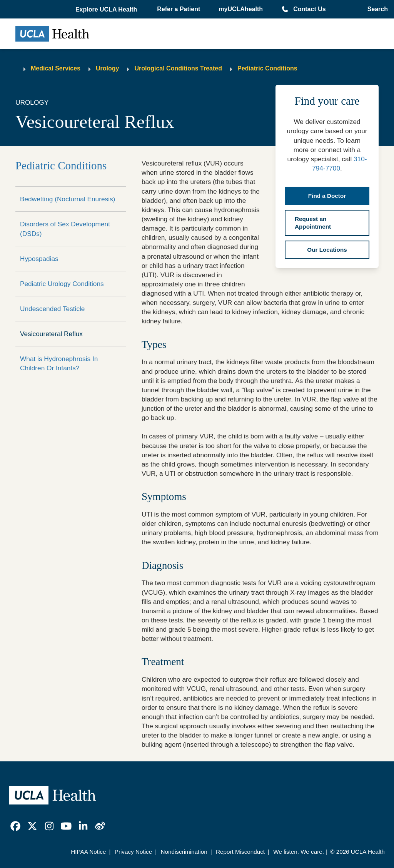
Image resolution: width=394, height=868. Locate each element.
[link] (15, 826)
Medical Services (56, 68)
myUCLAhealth (241, 9)
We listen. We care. (299, 852)
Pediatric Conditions (267, 68)
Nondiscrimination (184, 852)
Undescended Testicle (52, 309)
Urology (107, 68)
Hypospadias (39, 259)
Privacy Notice (133, 852)
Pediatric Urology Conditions (62, 284)
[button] (107, 10)
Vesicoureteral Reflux (51, 334)
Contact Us (309, 9)
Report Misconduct (240, 852)
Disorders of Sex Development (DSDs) (65, 229)
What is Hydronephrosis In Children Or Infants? (59, 363)
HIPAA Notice (88, 852)
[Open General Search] (375, 9)
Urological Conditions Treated (178, 68)
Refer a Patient (179, 9)
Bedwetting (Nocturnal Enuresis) (68, 199)
